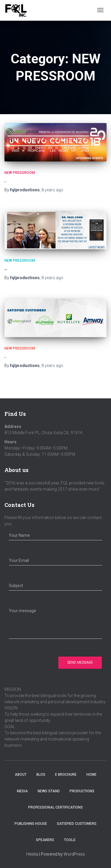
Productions (82, 791)
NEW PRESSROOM (20, 173)
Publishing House (31, 824)
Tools (70, 840)
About (21, 775)
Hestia (32, 854)
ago (52, 190)
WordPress (74, 854)
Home (91, 775)
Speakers (45, 840)
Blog (41, 775)
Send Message (80, 662)
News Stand (49, 791)
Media (22, 791)
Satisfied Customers (77, 824)
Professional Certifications (55, 807)
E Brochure (66, 775)
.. (6, 268)
